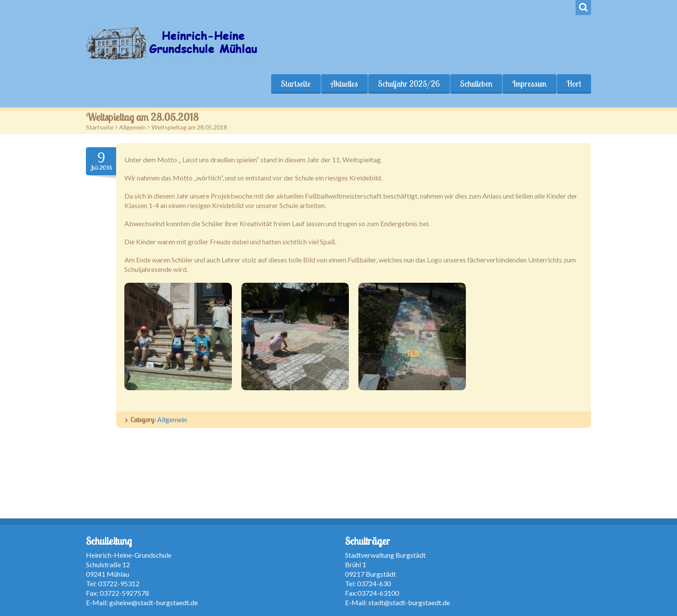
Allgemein (133, 127)
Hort (574, 84)
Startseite (296, 84)
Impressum (529, 84)
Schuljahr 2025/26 (409, 84)
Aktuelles (344, 84)
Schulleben (476, 84)
